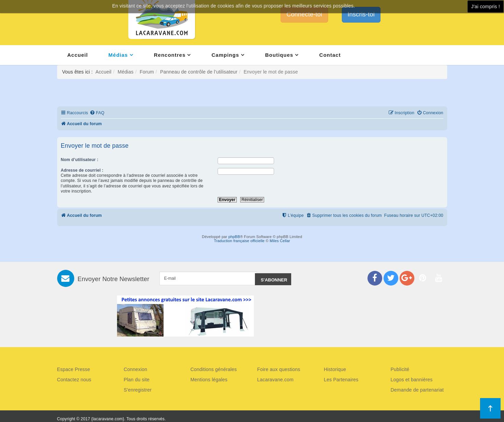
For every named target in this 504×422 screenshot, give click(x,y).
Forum (147, 72)
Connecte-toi (304, 14)
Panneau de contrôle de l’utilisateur (199, 72)
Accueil (78, 55)
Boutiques (279, 55)
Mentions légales (209, 380)
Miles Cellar (280, 241)
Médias (118, 55)
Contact (330, 55)
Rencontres (170, 55)
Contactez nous (74, 380)
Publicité (400, 369)
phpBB (234, 237)
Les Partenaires (341, 380)
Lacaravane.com (275, 380)
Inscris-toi (361, 14)
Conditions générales (214, 369)
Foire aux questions (279, 369)
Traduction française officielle (239, 241)
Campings (225, 55)
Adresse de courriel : (82, 170)
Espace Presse (74, 369)
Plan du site (137, 380)
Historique (335, 369)
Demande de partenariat (417, 390)
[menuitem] (97, 113)
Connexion (136, 369)
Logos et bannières (412, 380)
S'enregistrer (138, 390)
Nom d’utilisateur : (80, 160)
